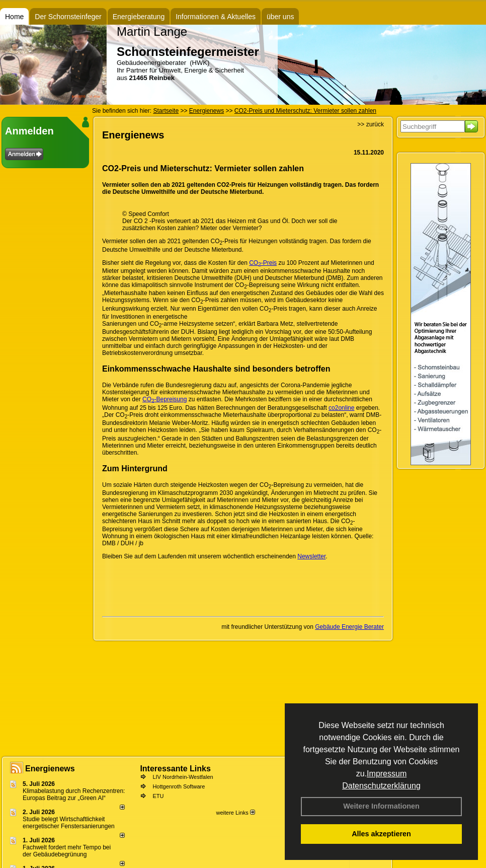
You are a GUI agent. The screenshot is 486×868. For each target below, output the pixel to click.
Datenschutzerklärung (381, 786)
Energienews (50, 769)
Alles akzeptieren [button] (381, 834)
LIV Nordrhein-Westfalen (183, 777)
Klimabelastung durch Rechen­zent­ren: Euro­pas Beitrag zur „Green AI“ (74, 794)
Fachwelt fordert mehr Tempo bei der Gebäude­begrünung (67, 851)
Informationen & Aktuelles (216, 17)
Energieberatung (139, 17)
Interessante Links (175, 769)
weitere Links (235, 813)
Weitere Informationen (381, 806)
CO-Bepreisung (165, 399)
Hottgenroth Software (179, 786)
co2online (341, 408)
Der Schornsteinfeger (68, 17)
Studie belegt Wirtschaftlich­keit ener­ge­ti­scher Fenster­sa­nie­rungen (69, 823)
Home (14, 17)
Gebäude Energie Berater (349, 627)
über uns (280, 17)
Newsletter (311, 556)
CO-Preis (263, 263)
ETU (158, 796)
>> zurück (371, 124)
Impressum (387, 774)
